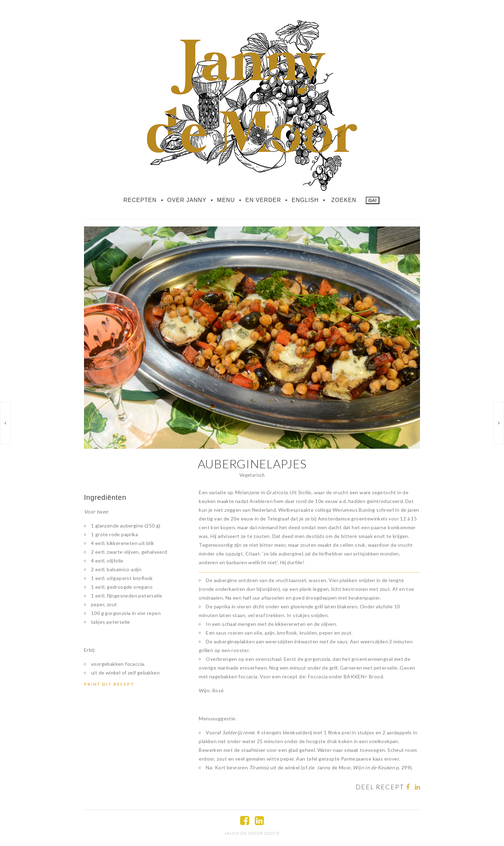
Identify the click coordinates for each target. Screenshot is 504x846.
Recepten (140, 200)
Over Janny (187, 200)
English (305, 200)
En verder (263, 200)
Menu (226, 200)
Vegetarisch (252, 475)
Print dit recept (109, 684)
